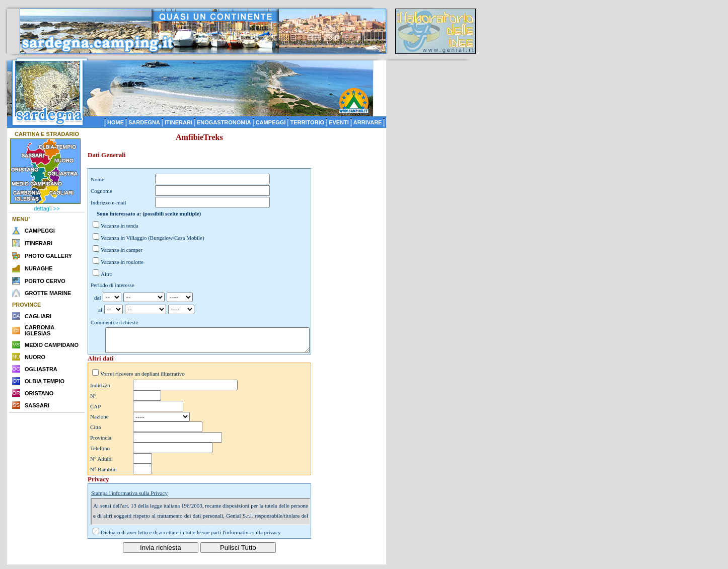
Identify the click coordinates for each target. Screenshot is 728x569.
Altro (106, 274)
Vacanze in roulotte (122, 262)
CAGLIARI (38, 316)
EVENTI (339, 122)
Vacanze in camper (122, 250)
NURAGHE (39, 268)
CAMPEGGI (271, 122)
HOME (116, 122)
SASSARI (37, 405)
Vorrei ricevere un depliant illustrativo (142, 378)
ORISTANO (39, 393)
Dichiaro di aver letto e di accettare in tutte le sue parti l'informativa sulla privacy (191, 537)
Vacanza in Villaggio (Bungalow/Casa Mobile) (153, 238)
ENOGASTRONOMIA (224, 122)
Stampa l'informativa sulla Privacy (129, 497)
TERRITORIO (307, 122)
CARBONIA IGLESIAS (40, 330)
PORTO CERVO (45, 281)
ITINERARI (178, 122)
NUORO (35, 357)
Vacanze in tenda (120, 226)
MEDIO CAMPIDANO (52, 345)
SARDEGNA (144, 122)
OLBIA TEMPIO (45, 381)
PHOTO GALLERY (48, 256)
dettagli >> (47, 208)
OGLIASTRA (41, 369)
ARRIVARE (368, 122)
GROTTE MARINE (48, 293)
